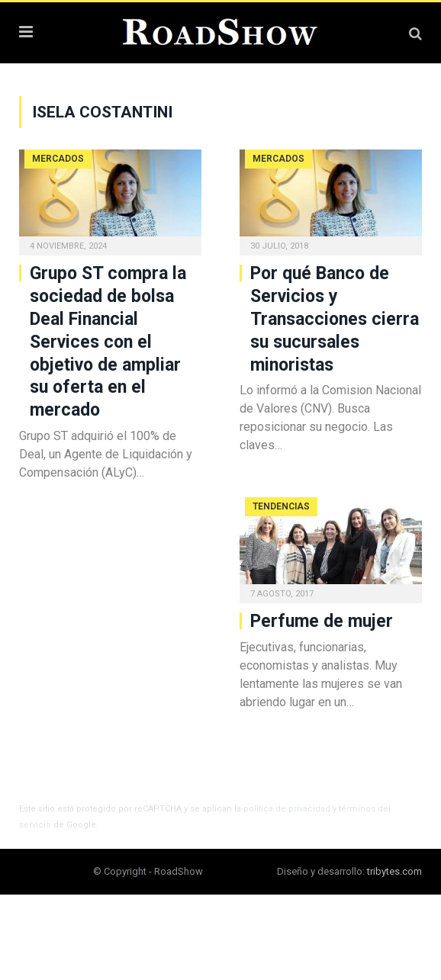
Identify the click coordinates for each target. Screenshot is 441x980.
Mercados (58, 159)
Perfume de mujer (322, 621)
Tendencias (281, 506)
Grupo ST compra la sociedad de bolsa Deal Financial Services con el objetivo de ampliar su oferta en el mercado (108, 342)
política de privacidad (287, 809)
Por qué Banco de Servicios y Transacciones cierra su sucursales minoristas (335, 319)
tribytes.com (394, 871)
